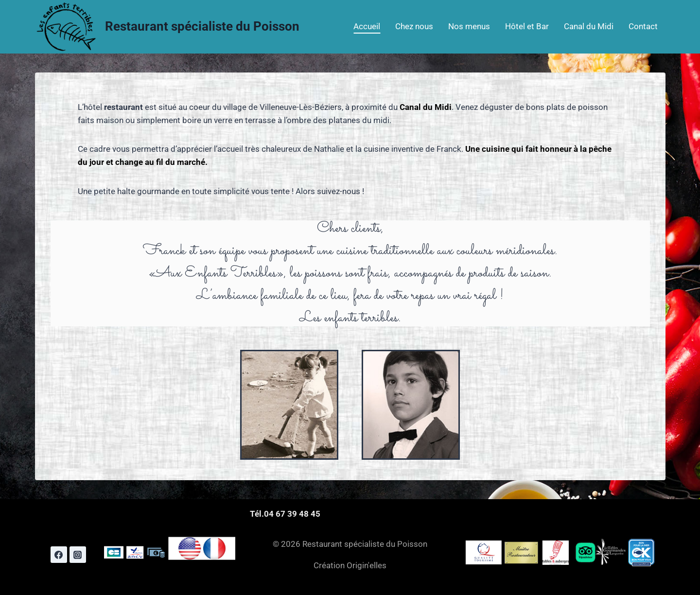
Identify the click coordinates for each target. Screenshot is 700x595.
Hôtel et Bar (527, 26)
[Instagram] (78, 555)
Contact (643, 26)
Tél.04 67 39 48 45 (285, 514)
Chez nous (414, 26)
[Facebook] (59, 555)
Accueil (367, 26)
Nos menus (469, 26)
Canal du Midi (589, 26)
